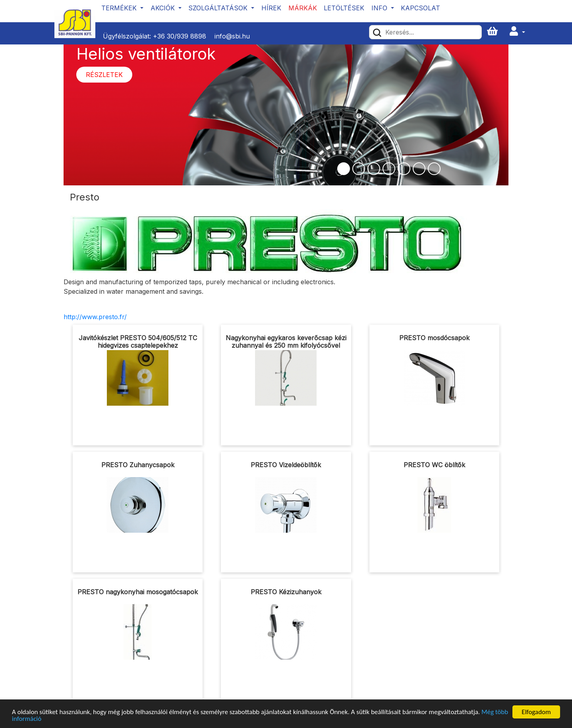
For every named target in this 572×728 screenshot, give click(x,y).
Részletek (104, 75)
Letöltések (344, 8)
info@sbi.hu (232, 36)
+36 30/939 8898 (180, 36)
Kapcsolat (420, 8)
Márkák (303, 8)
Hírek (271, 8)
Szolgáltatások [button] (219, 8)
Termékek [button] (120, 8)
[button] (517, 32)
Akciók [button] (164, 8)
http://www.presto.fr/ (95, 317)
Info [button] (380, 8)
